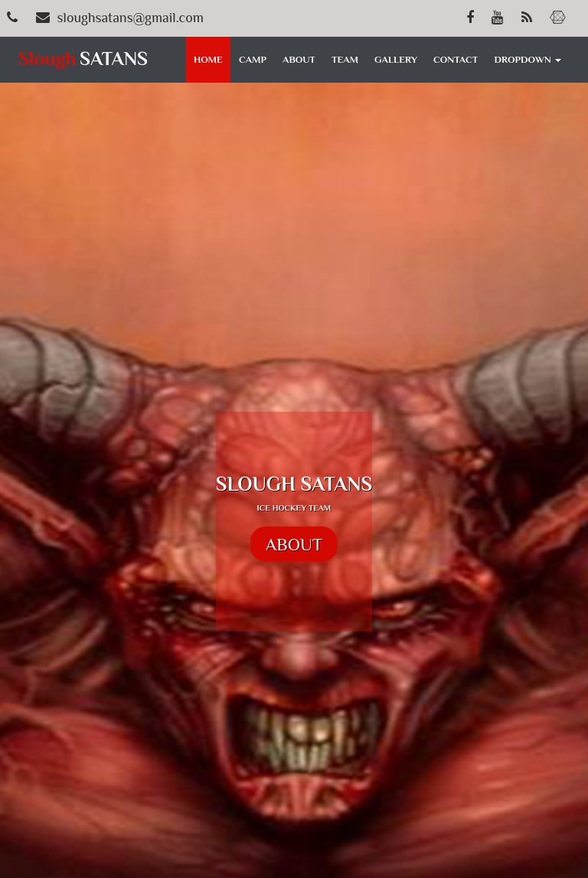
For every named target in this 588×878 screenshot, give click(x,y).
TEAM (345, 59)
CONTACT (456, 59)
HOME (208, 59)
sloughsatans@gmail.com (131, 18)
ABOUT (299, 59)
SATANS (85, 59)
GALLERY (396, 59)
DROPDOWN (528, 59)
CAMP (253, 59)
